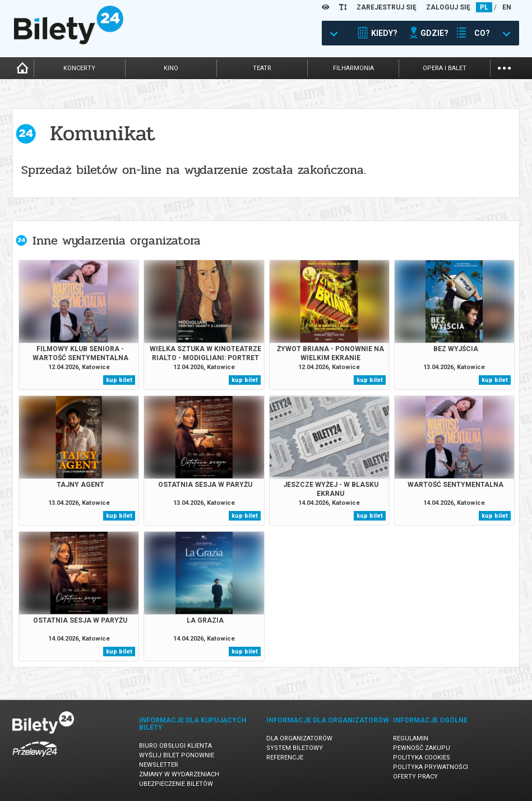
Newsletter (159, 765)
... (504, 67)
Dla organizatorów (299, 738)
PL (484, 7)
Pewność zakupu (422, 748)
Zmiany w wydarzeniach (179, 774)
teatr (262, 68)
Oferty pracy (415, 777)
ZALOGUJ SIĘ (448, 7)
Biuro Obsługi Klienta (175, 746)
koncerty (79, 68)
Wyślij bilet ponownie (177, 755)
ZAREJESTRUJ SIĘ (387, 7)
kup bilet (119, 380)
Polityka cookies (422, 758)
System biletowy (295, 748)
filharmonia (353, 68)
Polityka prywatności (431, 767)
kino (171, 68)
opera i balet (445, 68)
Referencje (285, 758)
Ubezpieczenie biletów (176, 784)
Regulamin (411, 738)
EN (507, 7)
